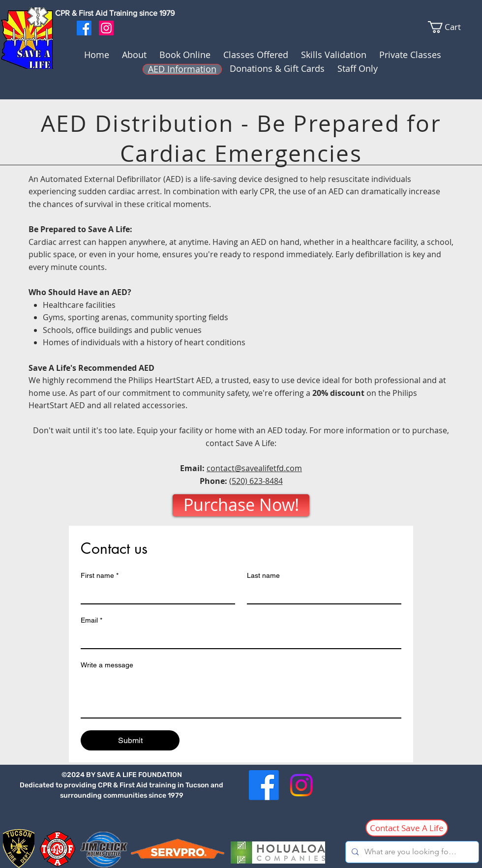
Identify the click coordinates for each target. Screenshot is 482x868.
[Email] (238, 638)
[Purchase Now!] (241, 505)
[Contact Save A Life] (407, 828)
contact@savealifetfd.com (254, 468)
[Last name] (321, 594)
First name (100, 576)
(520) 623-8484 (256, 481)
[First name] (155, 594)
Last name (263, 575)
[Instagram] (106, 28)
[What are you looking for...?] (411, 852)
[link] (455, 27)
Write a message (107, 665)
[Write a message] (241, 695)
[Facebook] (84, 28)
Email (91, 620)
